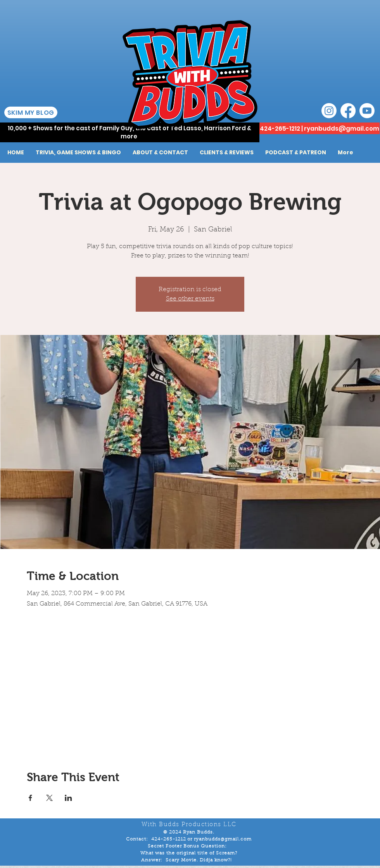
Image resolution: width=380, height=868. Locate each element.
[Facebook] (348, 111)
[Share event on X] (49, 798)
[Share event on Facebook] (30, 798)
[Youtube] (367, 111)
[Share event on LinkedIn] (68, 798)
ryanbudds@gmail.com (342, 129)
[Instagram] (329, 111)
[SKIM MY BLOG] (31, 112)
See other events (190, 299)
